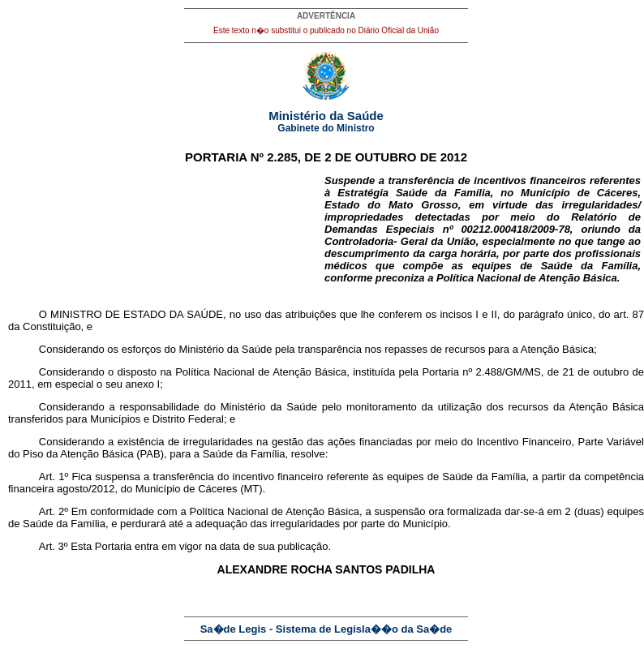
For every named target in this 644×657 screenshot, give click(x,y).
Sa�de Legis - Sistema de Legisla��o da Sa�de (326, 629)
